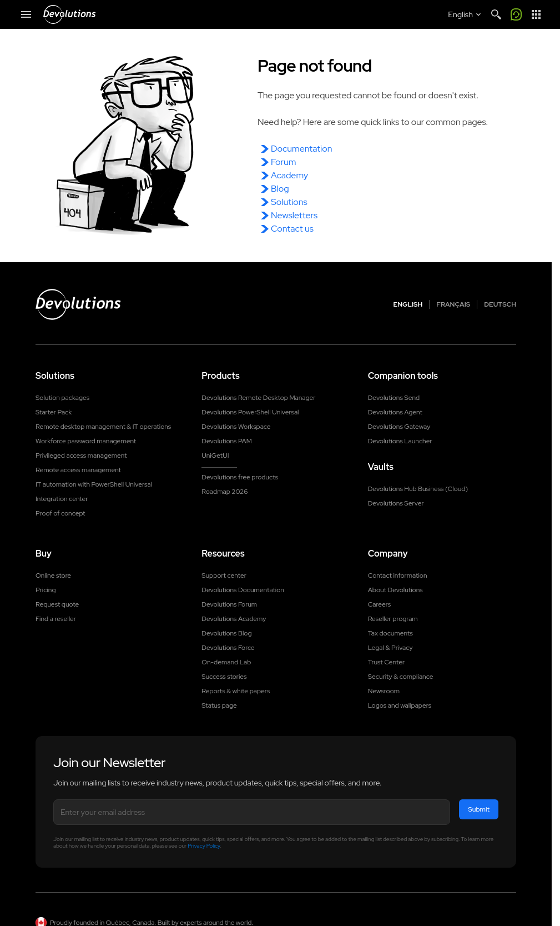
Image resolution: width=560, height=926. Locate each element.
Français (453, 304)
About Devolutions (395, 590)
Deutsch (500, 304)
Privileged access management (81, 456)
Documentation (301, 149)
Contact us (292, 229)
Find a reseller (56, 619)
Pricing (46, 590)
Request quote (57, 604)
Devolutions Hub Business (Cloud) (418, 489)
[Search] (496, 14)
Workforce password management (86, 441)
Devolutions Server (396, 503)
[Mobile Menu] (26, 14)
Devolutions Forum (229, 604)
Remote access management (78, 470)
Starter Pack (54, 412)
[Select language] (465, 14)
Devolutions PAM (227, 441)
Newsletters (294, 215)
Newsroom (384, 691)
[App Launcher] (536, 14)
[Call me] (516, 14)
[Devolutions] (69, 14)
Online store (53, 575)
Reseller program (393, 619)
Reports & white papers (236, 691)
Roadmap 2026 (224, 492)
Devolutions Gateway (399, 427)
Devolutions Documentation (243, 590)
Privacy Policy (204, 846)
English (408, 304)
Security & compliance (401, 677)
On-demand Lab (226, 662)
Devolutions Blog (226, 633)
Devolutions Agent (395, 412)
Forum (283, 162)
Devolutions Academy (234, 619)
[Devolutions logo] (78, 304)
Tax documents (390, 633)
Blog (280, 189)
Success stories (224, 677)
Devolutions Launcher (400, 441)
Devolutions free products (240, 477)
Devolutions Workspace (236, 427)
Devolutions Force (228, 648)
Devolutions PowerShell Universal (250, 412)
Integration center (62, 499)
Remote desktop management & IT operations (103, 427)
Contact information (398, 575)
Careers (380, 604)
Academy (289, 175)
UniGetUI (215, 456)
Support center (224, 575)
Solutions (289, 202)
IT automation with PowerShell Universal (94, 484)
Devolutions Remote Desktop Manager (258, 398)
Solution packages (62, 398)
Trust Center (386, 662)
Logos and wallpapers (400, 705)
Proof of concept (60, 513)
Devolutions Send (394, 398)
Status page (219, 705)
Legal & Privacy (390, 648)
